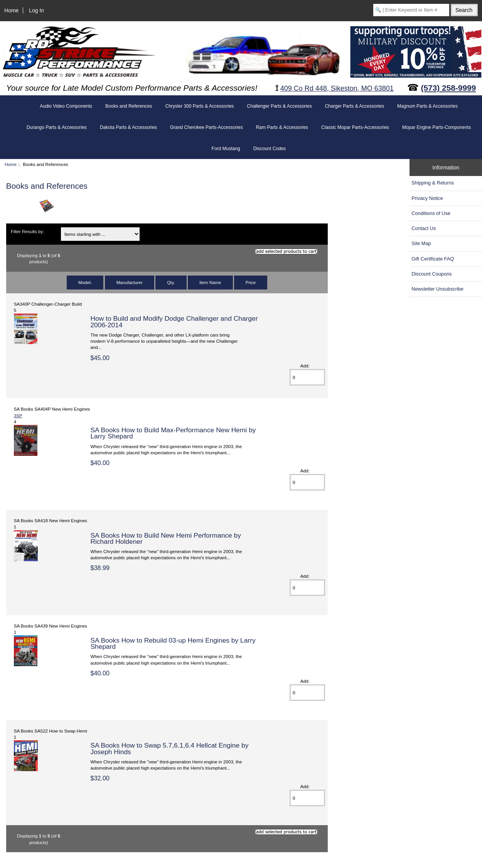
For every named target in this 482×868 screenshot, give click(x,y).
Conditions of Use (431, 213)
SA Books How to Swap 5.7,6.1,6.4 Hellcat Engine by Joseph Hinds (169, 748)
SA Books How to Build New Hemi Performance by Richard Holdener (165, 538)
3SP (18, 415)
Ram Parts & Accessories (282, 127)
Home (11, 10)
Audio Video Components (66, 106)
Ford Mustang (226, 149)
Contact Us (424, 228)
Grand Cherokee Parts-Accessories (206, 127)
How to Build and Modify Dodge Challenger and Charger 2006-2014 (174, 321)
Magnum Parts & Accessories (427, 106)
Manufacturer (130, 282)
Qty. (171, 282)
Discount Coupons (431, 274)
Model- (85, 282)
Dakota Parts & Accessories (128, 127)
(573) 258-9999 (449, 88)
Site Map (421, 243)
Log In (36, 10)
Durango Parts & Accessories (57, 127)
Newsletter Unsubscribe (437, 289)
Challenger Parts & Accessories (280, 106)
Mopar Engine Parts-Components (436, 127)
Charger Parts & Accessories (355, 106)
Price (251, 282)
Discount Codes (270, 149)
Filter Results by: (27, 231)
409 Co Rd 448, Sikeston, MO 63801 (337, 88)
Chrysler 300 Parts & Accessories (199, 106)
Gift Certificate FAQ (433, 259)
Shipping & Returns (433, 183)
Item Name (210, 282)
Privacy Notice (427, 198)
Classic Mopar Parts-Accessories (355, 127)
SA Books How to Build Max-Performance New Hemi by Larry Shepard (173, 433)
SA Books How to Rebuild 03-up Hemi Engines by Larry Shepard (173, 643)
